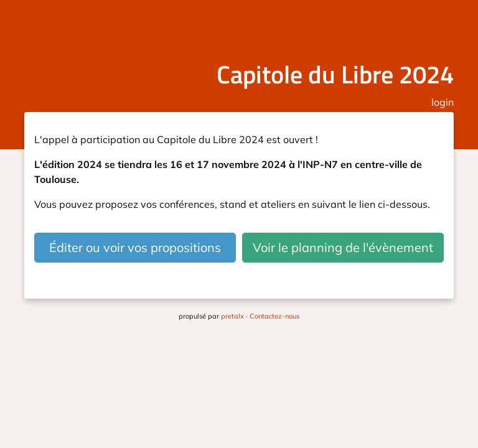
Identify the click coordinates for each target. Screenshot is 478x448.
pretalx (232, 316)
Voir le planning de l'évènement (343, 247)
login (443, 102)
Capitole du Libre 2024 (335, 74)
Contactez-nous (274, 316)
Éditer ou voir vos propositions (135, 247)
